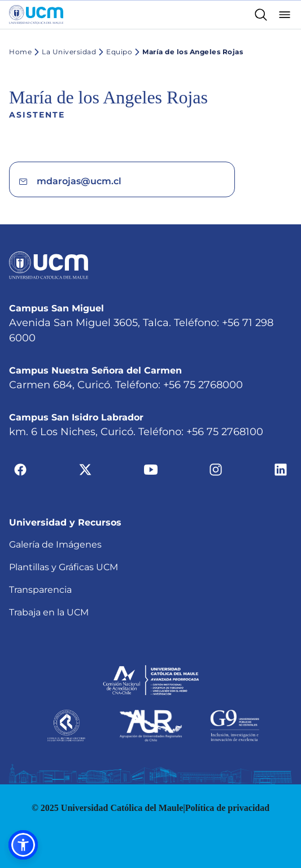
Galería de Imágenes (55, 544)
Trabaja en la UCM (49, 612)
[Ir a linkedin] (281, 469)
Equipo (114, 52)
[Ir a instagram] (216, 469)
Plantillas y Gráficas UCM (64, 567)
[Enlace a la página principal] (36, 15)
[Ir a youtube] (151, 469)
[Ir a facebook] (20, 469)
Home (20, 52)
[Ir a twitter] (85, 469)
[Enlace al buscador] (261, 15)
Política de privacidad (227, 808)
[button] (23, 845)
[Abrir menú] (285, 15)
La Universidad (64, 52)
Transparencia (40, 590)
